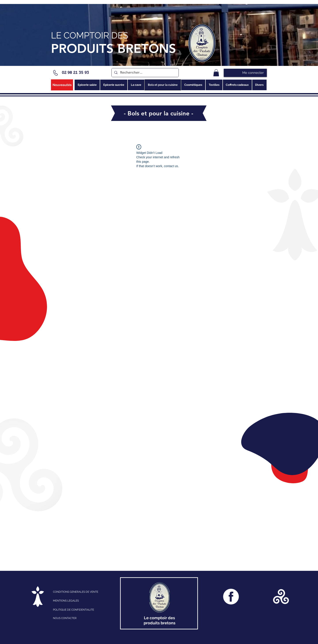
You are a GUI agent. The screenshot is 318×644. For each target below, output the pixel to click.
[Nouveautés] (62, 85)
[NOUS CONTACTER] (78, 618)
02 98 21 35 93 (75, 73)
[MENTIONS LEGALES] (72, 601)
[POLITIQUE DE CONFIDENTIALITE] (78, 610)
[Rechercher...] (145, 73)
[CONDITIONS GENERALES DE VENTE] (82, 592)
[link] (216, 73)
